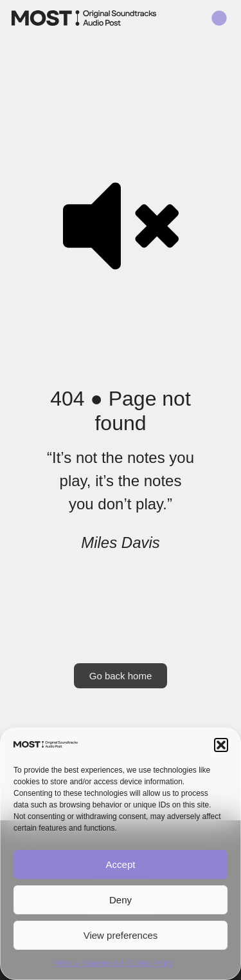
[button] (221, 745)
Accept (121, 864)
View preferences (121, 935)
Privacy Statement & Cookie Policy (114, 963)
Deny (121, 900)
